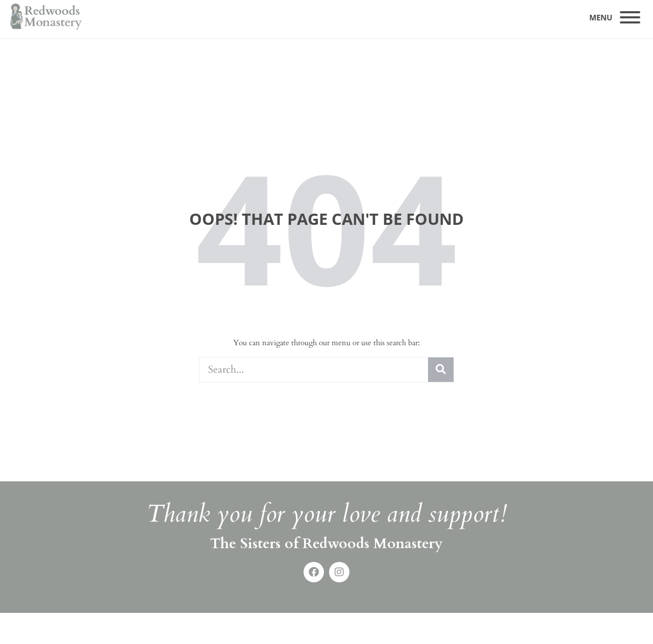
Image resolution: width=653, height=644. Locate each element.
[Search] (441, 370)
